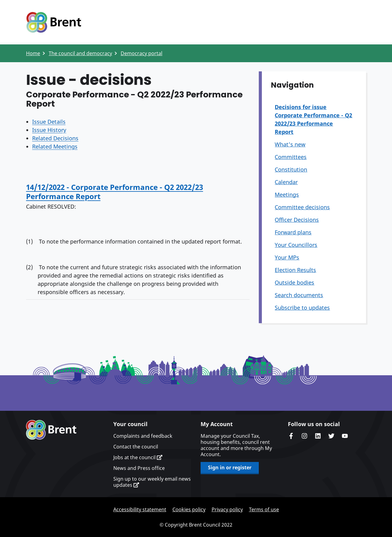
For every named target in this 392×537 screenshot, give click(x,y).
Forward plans (293, 232)
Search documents (299, 295)
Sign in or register (230, 467)
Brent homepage (51, 430)
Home (33, 53)
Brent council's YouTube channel (345, 436)
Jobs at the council (138, 457)
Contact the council (136, 447)
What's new (290, 144)
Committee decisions (302, 207)
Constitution (291, 169)
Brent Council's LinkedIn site (318, 436)
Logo (54, 22)
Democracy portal (141, 53)
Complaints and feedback (143, 436)
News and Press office (139, 468)
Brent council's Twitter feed (331, 436)
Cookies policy (189, 509)
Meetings (287, 195)
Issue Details (49, 122)
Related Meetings (55, 146)
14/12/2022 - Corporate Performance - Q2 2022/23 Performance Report (115, 192)
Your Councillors (296, 245)
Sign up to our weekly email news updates (152, 482)
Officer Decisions (297, 220)
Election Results (295, 270)
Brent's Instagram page (304, 436)
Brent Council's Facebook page (291, 436)
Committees (291, 157)
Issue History (49, 130)
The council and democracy (80, 53)
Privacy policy (227, 509)
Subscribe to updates (302, 308)
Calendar (286, 182)
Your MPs (287, 257)
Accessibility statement (140, 509)
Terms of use (264, 509)
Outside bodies (294, 282)
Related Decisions (55, 138)
